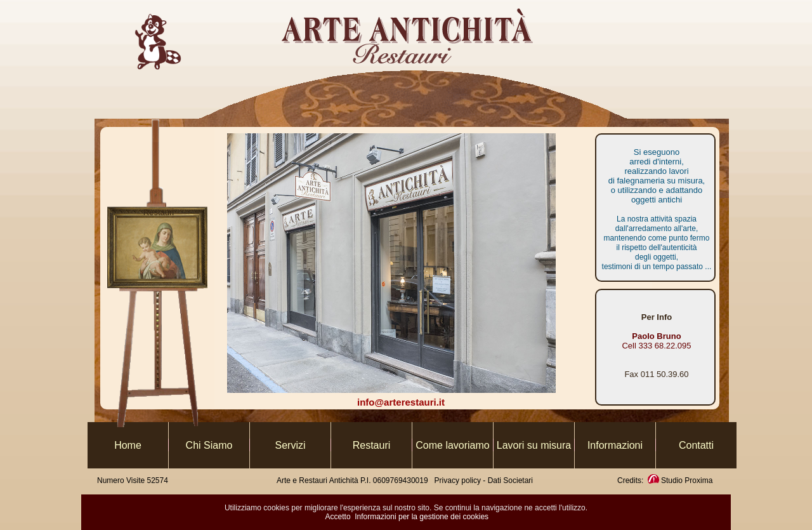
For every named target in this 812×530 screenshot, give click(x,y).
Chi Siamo (209, 445)
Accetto (338, 517)
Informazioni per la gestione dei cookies (422, 517)
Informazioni (615, 445)
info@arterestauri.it (401, 402)
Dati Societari (510, 480)
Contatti (696, 445)
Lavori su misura (534, 445)
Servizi (290, 445)
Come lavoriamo (452, 445)
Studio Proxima (679, 480)
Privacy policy (459, 480)
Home (128, 445)
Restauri (372, 445)
